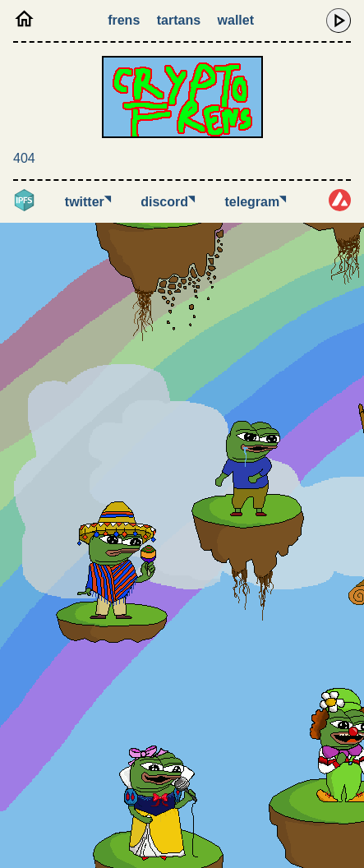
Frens (124, 20)
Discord (168, 202)
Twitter (88, 202)
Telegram (256, 202)
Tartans (179, 20)
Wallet (236, 20)
